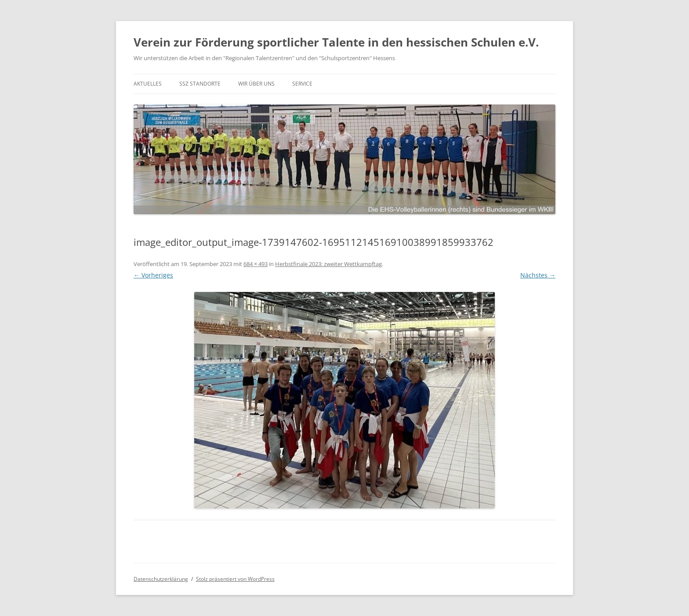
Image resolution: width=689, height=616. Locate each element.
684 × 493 (256, 264)
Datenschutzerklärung (161, 579)
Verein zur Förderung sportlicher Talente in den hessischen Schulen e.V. (336, 42)
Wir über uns (256, 84)
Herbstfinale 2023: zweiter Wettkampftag (328, 264)
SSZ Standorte (200, 84)
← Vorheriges (153, 275)
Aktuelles (148, 84)
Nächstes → (538, 275)
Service (302, 84)
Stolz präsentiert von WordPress (235, 579)
